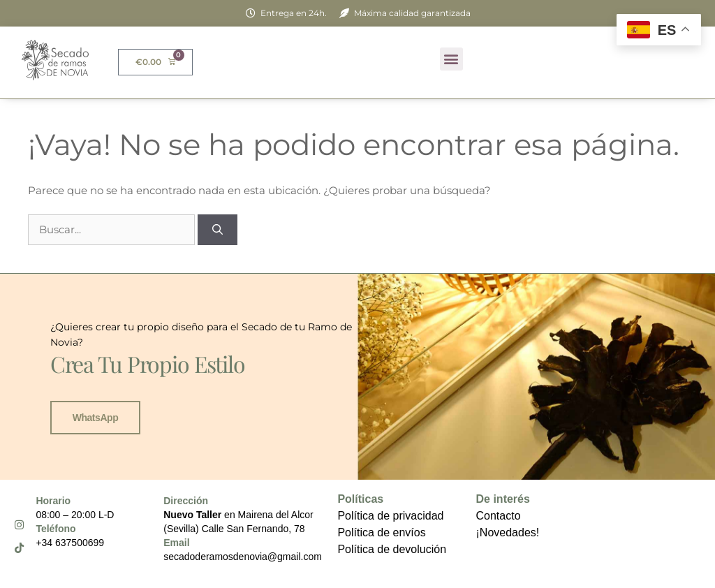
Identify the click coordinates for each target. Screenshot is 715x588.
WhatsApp (96, 418)
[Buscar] (218, 230)
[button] (451, 59)
